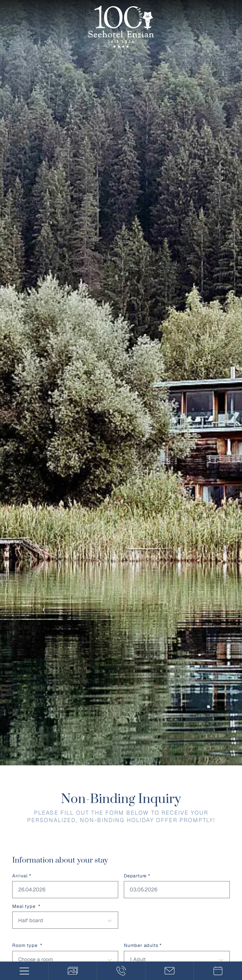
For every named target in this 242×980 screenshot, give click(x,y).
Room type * (27, 945)
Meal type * (26, 906)
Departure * (137, 876)
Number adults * (143, 945)
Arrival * (22, 876)
